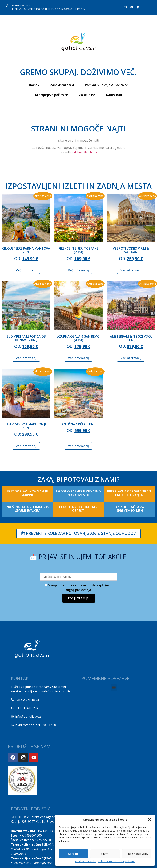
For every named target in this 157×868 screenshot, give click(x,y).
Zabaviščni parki (62, 85)
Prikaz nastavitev (136, 854)
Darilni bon (114, 95)
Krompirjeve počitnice (52, 95)
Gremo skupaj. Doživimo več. (78, 72)
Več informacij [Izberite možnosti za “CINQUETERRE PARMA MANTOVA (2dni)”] (26, 270)
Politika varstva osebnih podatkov (117, 861)
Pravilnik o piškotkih (86, 861)
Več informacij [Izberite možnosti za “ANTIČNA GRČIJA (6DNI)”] (78, 446)
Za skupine (87, 95)
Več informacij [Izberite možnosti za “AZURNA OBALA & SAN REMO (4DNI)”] (78, 358)
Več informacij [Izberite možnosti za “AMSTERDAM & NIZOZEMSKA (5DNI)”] (131, 358)
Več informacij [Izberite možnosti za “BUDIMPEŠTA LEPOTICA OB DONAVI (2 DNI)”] (26, 358)
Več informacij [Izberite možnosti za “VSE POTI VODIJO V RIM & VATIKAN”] (131, 270)
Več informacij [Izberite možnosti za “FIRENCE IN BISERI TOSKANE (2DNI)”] (78, 270)
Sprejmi (73, 854)
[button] (149, 820)
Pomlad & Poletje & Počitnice (107, 85)
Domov (34, 85)
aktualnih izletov (85, 152)
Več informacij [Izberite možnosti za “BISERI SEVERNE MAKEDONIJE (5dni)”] (26, 446)
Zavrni (105, 854)
